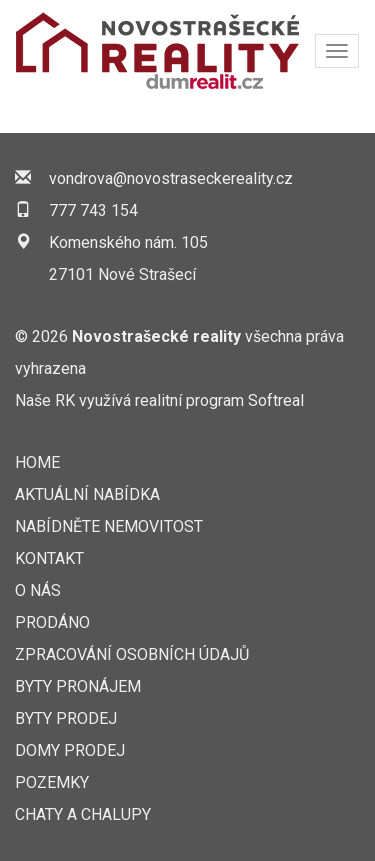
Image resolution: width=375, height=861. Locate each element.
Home (37, 462)
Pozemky (52, 782)
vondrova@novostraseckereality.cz (171, 178)
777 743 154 (93, 210)
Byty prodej (66, 718)
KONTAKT (49, 558)
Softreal (276, 400)
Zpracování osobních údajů (132, 654)
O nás (38, 590)
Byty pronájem (78, 686)
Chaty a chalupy (83, 814)
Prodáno (52, 622)
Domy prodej (70, 750)
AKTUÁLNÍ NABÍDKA (87, 494)
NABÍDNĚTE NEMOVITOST (109, 526)
